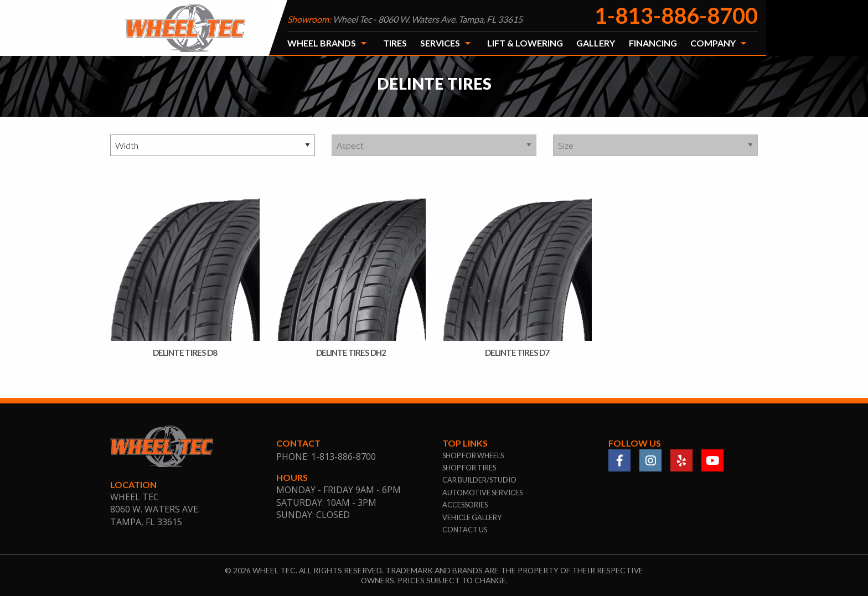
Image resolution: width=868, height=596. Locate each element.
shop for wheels (473, 455)
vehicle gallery (472, 517)
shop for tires (469, 468)
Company (713, 43)
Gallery (596, 43)
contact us (465, 530)
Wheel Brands (322, 43)
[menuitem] (328, 43)
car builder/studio (479, 480)
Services (440, 43)
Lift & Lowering (525, 43)
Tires (395, 43)
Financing (653, 43)
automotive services (482, 493)
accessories (465, 505)
